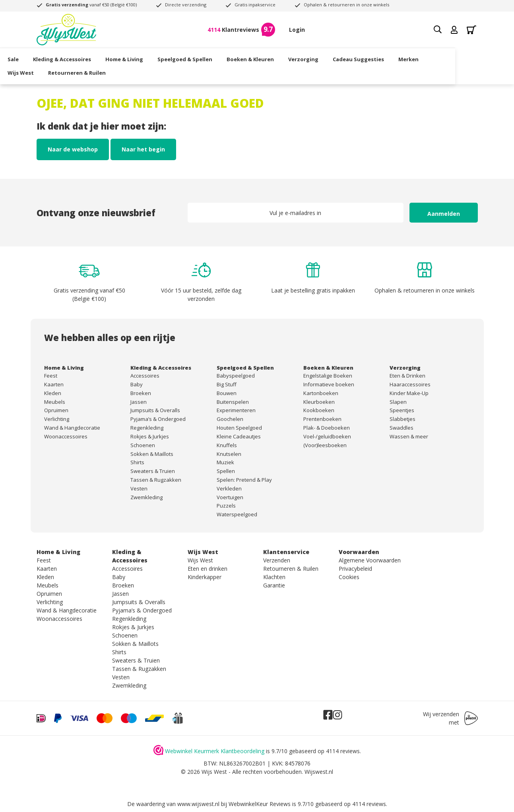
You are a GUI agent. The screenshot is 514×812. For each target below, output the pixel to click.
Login (297, 30)
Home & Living (153, 58)
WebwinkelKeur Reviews (260, 804)
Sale (42, 58)
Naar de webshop (73, 149)
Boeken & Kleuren (279, 58)
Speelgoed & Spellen (214, 58)
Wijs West (50, 71)
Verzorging (332, 58)
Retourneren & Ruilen (106, 71)
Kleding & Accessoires (91, 58)
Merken (437, 58)
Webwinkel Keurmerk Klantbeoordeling (215, 751)
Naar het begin (143, 149)
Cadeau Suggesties (387, 58)
